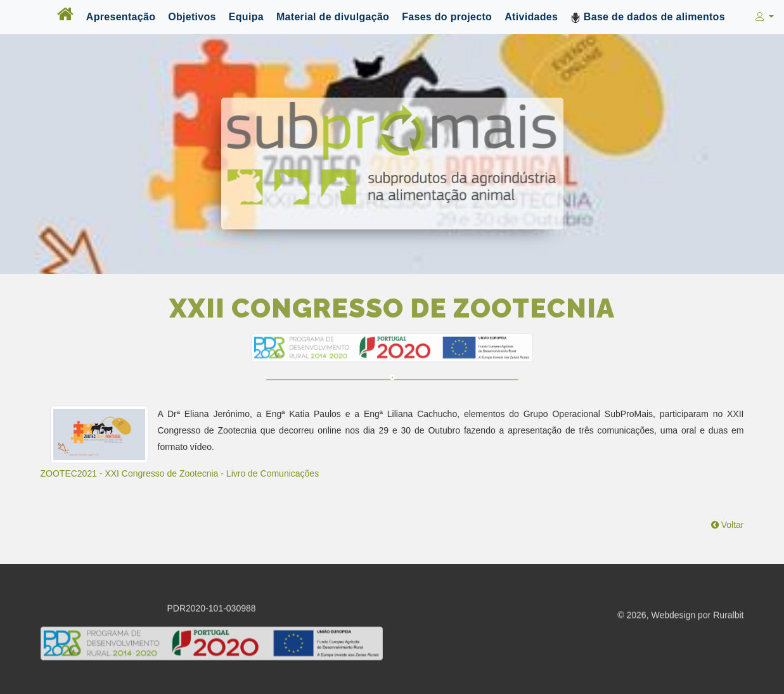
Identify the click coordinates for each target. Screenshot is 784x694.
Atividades (531, 17)
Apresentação (121, 17)
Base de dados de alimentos (648, 17)
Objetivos (192, 17)
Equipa (246, 17)
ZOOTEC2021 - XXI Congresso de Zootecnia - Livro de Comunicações (180, 473)
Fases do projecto (447, 17)
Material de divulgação (333, 17)
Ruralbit (728, 616)
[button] (763, 17)
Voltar (728, 525)
